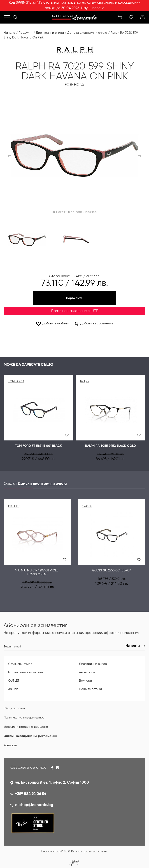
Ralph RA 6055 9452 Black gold (111, 446)
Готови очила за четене (26, 672)
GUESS (87, 506)
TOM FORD (16, 381)
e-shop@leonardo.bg (34, 805)
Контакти (10, 745)
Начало (9, 33)
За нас (13, 689)
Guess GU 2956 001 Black (112, 571)
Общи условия (14, 708)
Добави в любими (52, 324)
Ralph (84, 381)
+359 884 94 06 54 (31, 794)
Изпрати (133, 646)
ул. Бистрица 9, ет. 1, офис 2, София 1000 (52, 783)
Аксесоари (87, 672)
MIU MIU (14, 506)
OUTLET (14, 681)
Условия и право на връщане (26, 727)
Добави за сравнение (94, 324)
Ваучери (85, 681)
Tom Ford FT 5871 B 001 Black (38, 446)
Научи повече (93, 8)
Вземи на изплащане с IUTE (74, 311)
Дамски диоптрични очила (87, 33)
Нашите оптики (90, 689)
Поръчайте (74, 298)
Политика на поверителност (25, 718)
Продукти (26, 33)
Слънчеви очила (20, 664)
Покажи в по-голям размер (75, 212)
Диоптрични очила (50, 33)
